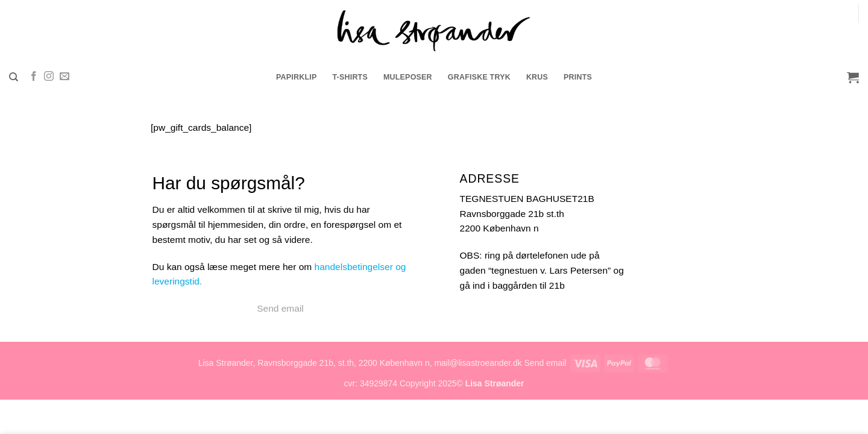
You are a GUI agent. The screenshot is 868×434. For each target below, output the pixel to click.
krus (537, 77)
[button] (853, 77)
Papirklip (297, 77)
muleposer (408, 77)
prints (578, 77)
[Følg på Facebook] (34, 77)
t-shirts (350, 77)
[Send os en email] (64, 77)
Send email (280, 308)
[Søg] (14, 77)
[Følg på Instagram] (49, 77)
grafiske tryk (479, 77)
